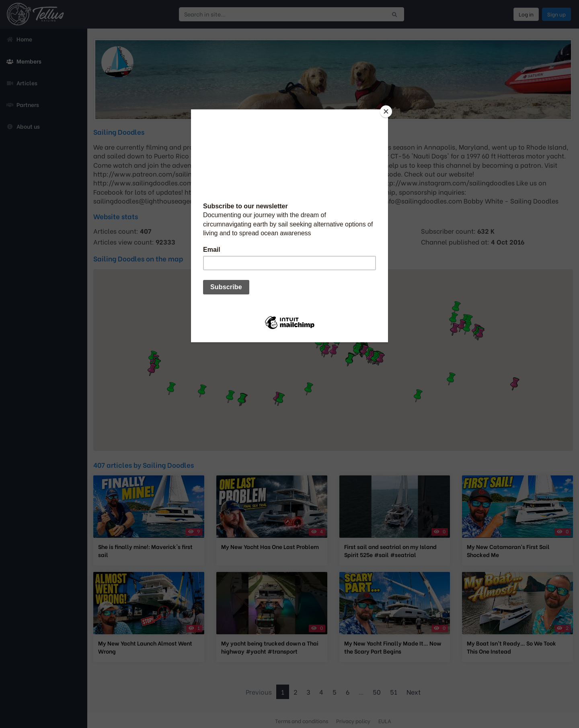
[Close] (386, 111)
